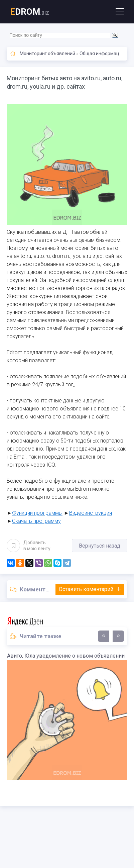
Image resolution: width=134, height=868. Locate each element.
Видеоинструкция (91, 513)
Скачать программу (36, 521)
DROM (30, 12)
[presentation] (104, 636)
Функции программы (37, 513)
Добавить (29, 546)
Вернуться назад (100, 546)
